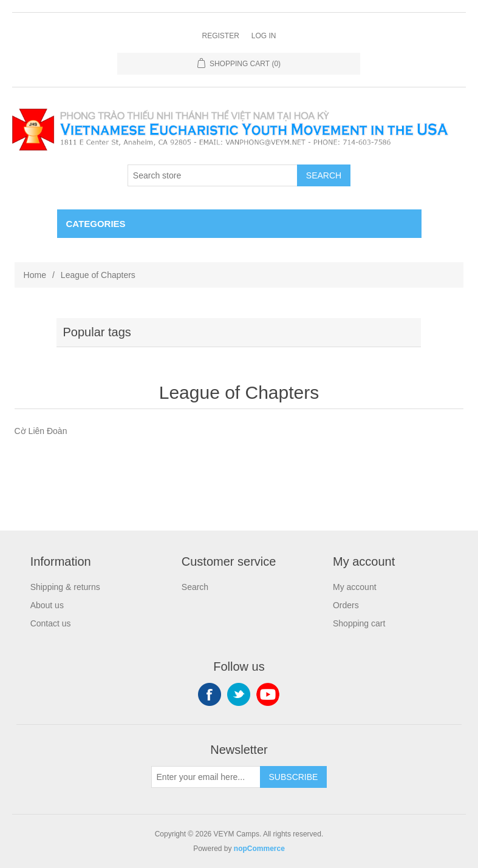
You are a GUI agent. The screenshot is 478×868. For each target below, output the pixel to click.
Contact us (51, 623)
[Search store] (213, 175)
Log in (264, 36)
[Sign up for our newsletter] (206, 777)
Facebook (210, 694)
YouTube (268, 694)
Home (35, 275)
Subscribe (294, 777)
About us (47, 605)
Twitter (239, 694)
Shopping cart (359, 623)
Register (220, 36)
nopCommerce (259, 849)
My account (355, 587)
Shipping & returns (65, 587)
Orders (346, 605)
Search (324, 175)
